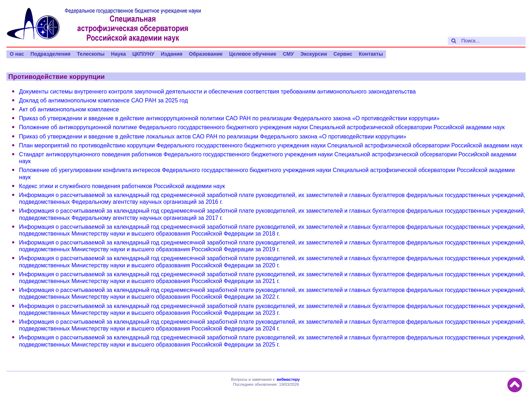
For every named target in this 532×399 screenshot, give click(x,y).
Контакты (371, 54)
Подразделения (50, 54)
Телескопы (91, 54)
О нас (17, 54)
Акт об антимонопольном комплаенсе (69, 109)
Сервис (343, 54)
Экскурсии (314, 54)
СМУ (288, 54)
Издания (172, 54)
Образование (206, 54)
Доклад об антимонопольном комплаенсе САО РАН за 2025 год (103, 100)
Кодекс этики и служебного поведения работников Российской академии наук (122, 186)
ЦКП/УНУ (143, 54)
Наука (118, 54)
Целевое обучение (253, 54)
